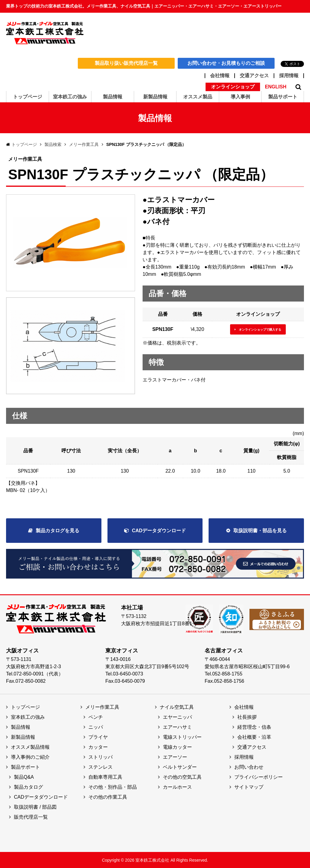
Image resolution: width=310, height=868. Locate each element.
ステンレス (101, 766)
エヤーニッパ (177, 716)
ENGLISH (276, 87)
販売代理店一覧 (31, 816)
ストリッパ (101, 756)
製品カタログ (28, 786)
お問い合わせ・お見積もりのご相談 (226, 63)
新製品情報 (23, 736)
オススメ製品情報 (30, 746)
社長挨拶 (247, 716)
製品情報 (21, 726)
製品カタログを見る (58, 531)
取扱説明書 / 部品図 (35, 806)
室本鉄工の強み (28, 716)
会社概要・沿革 (254, 736)
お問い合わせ (249, 766)
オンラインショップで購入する (260, 330)
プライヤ (98, 736)
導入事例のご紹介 (30, 756)
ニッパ (96, 726)
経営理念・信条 (254, 726)
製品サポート (25, 766)
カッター (98, 746)
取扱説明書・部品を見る (260, 531)
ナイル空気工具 (177, 706)
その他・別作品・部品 (113, 786)
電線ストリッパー (182, 736)
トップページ (24, 144)
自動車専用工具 (105, 776)
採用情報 (289, 76)
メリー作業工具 (84, 144)
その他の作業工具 (108, 796)
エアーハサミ (177, 726)
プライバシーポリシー (259, 776)
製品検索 (53, 144)
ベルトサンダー (180, 766)
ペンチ (96, 716)
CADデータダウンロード (159, 531)
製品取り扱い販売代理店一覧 (126, 63)
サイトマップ (249, 786)
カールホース (177, 786)
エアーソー (175, 756)
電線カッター (177, 746)
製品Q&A (24, 776)
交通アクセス (254, 76)
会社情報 (220, 76)
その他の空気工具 (182, 776)
